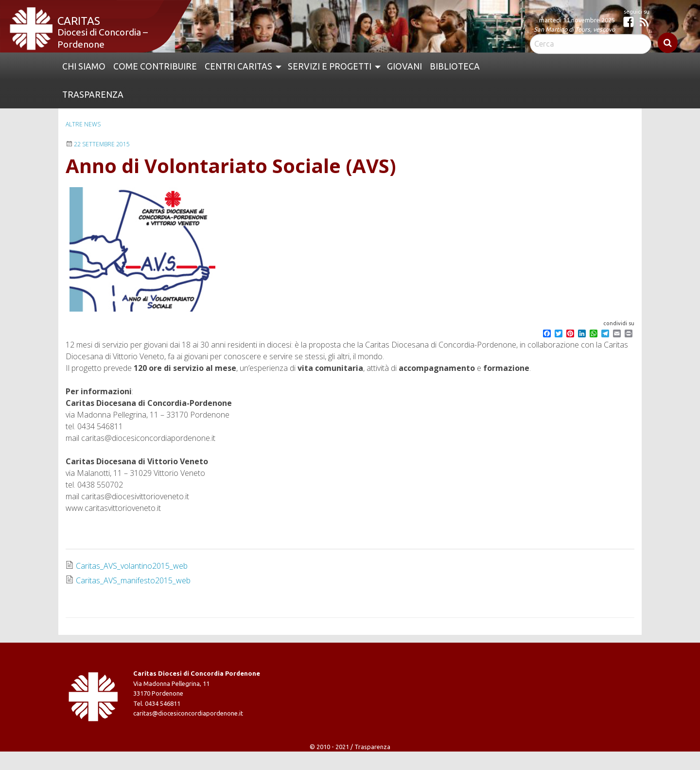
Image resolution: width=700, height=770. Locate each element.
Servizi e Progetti (330, 66)
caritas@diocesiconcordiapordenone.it (188, 713)
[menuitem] (84, 67)
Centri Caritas (238, 66)
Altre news (83, 124)
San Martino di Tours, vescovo (574, 29)
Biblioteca (455, 66)
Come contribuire (155, 66)
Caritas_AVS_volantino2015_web (132, 566)
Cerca (668, 43)
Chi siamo (84, 66)
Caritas (79, 21)
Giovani (404, 66)
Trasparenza (93, 95)
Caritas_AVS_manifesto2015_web (133, 580)
